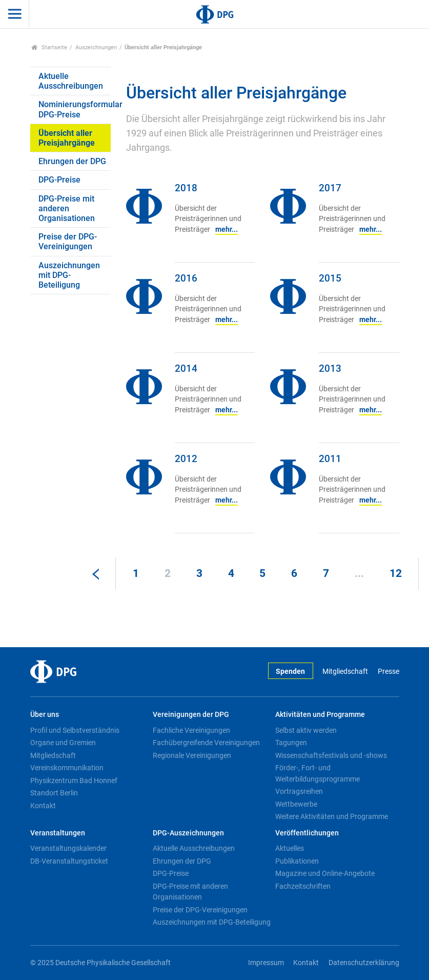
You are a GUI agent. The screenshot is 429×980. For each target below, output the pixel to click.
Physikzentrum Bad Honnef (74, 781)
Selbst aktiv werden (306, 730)
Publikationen (297, 861)
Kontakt (43, 806)
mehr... (227, 229)
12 (396, 573)
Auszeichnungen (96, 47)
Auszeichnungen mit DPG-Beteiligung (69, 275)
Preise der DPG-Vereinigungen (68, 242)
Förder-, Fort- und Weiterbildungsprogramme (318, 773)
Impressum (266, 963)
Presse (389, 672)
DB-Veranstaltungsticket (69, 861)
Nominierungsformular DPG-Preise (75, 109)
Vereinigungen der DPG (191, 715)
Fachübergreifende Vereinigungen (206, 743)
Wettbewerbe (296, 804)
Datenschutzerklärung (364, 963)
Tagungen (291, 743)
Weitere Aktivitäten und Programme (332, 816)
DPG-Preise (59, 180)
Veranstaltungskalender (68, 848)
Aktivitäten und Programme (320, 715)
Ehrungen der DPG (72, 161)
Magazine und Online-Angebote (325, 873)
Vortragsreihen (299, 791)
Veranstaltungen (58, 833)
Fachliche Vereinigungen (191, 730)
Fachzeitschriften (303, 886)
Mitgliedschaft (345, 672)
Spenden (290, 672)
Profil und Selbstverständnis (75, 730)
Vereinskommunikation (67, 768)
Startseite (49, 47)
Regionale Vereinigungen (192, 755)
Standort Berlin (54, 793)
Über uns (45, 715)
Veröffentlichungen (307, 833)
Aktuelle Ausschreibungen (71, 81)
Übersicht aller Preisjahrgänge (67, 138)
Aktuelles (290, 848)
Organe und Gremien (63, 743)
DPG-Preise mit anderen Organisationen (67, 208)
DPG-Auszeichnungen (188, 833)
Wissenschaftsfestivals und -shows (331, 755)
